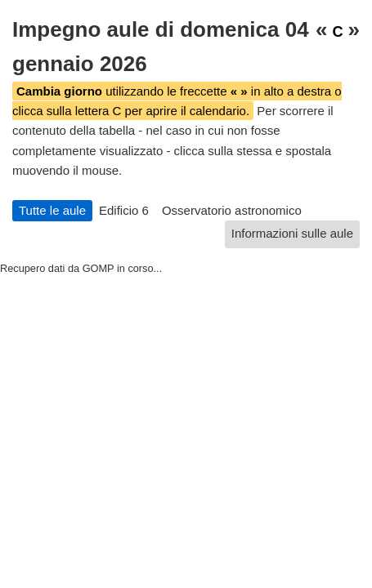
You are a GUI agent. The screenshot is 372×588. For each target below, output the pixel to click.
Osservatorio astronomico (232, 210)
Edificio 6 (124, 210)
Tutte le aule (52, 210)
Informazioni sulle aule (292, 233)
